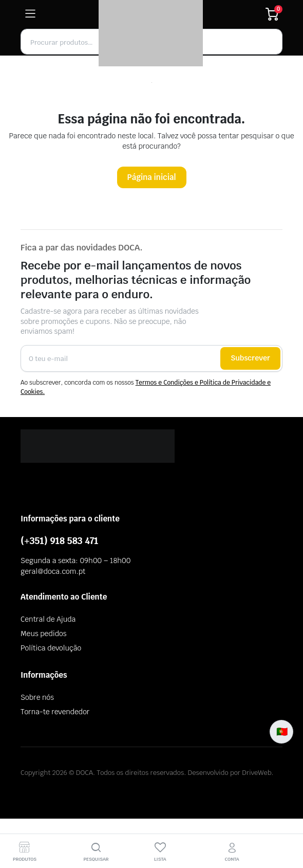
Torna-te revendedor (55, 712)
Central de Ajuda (48, 619)
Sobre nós (37, 697)
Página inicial (152, 177)
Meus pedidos (43, 634)
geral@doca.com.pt (53, 571)
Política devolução (51, 648)
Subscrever (250, 358)
